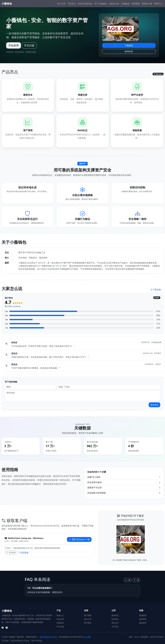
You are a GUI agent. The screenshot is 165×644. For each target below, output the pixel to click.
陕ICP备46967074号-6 (49, 637)
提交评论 (154, 405)
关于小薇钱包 (101, 4)
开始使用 (14, 45)
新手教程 (88, 623)
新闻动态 (115, 615)
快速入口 (60, 615)
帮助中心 (158, 4)
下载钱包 (129, 45)
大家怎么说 (114, 4)
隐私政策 (143, 623)
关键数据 (125, 4)
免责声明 (143, 619)
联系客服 (24, 552)
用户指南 (88, 615)
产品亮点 (72, 4)
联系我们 (115, 619)
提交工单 (88, 619)
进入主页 (61, 4)
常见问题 (29, 45)
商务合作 (115, 623)
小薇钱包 (7, 4)
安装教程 (11, 552)
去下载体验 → (157, 290)
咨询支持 (129, 51)
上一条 (128, 580)
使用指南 (136, 4)
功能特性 (60, 623)
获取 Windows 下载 (79, 539)
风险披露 (143, 615)
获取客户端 (147, 4)
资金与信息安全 (85, 4)
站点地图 (87, 637)
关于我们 (115, 627)
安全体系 (60, 619)
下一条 (136, 580)
